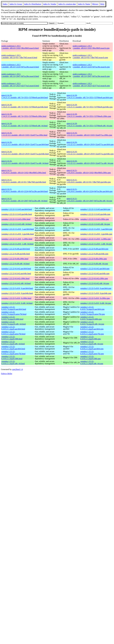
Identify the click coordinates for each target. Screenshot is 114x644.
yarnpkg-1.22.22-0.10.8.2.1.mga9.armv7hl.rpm (92, 353)
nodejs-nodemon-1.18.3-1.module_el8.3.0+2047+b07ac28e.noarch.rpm (91, 75)
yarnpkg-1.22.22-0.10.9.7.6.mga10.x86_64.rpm (92, 323)
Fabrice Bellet (7, 374)
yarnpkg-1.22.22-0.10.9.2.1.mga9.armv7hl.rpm (92, 333)
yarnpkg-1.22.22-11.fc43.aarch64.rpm (95, 209)
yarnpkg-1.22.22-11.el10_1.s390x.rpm (95, 239)
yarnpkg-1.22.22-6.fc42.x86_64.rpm (95, 283)
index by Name (84, 4)
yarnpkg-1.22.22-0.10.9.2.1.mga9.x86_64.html (13, 343)
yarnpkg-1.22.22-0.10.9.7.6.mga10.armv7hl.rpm (93, 313)
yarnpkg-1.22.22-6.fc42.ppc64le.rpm (95, 274)
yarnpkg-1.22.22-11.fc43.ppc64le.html (17, 214)
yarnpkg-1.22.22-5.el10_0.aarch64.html (17, 288)
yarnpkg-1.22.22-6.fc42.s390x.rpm (94, 278)
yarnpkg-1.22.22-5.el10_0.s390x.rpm (95, 298)
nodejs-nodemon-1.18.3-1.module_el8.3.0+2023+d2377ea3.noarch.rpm (91, 85)
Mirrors (95, 4)
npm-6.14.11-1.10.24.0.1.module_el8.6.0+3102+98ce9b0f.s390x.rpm (89, 171)
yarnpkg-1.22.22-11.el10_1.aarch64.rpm (96, 229)
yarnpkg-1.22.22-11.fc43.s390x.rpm (95, 219)
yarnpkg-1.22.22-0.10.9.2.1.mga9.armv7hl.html (13, 333)
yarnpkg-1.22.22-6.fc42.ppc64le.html (16, 274)
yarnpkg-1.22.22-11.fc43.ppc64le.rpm (95, 214)
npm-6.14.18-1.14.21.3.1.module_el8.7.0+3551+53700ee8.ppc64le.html (25, 106)
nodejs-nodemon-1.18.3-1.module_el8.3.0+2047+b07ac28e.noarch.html (20, 75)
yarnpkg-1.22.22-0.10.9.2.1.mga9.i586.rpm (90, 338)
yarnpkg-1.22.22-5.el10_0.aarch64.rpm (96, 288)
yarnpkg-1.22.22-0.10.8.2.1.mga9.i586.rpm (90, 358)
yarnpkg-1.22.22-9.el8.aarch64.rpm (94, 249)
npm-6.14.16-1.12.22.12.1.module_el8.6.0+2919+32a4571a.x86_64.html (25, 162)
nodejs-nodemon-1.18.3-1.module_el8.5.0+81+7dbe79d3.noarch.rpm (90, 56)
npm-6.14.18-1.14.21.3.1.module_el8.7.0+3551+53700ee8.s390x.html (24, 115)
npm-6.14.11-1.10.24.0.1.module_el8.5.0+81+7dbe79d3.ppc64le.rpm (89, 181)
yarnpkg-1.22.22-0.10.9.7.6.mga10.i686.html (12, 318)
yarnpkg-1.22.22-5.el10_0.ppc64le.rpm (96, 293)
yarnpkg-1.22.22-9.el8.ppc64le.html (16, 254)
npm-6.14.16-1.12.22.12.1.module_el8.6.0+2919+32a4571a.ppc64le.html (25, 153)
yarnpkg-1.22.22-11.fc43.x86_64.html (16, 224)
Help (102, 4)
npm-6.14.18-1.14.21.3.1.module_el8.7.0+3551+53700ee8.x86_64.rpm (89, 125)
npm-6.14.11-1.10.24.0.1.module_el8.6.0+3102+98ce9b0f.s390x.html (24, 171)
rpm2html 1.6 (18, 369)
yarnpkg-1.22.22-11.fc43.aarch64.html (17, 209)
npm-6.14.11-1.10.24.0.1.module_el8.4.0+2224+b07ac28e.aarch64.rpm (89, 190)
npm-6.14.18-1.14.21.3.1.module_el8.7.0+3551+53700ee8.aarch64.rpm (89, 96)
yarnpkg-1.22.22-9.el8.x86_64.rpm (94, 264)
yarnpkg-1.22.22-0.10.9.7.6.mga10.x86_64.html (14, 323)
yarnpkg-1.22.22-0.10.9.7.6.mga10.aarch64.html (14, 308)
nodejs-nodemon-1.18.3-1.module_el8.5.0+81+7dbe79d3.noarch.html (19, 56)
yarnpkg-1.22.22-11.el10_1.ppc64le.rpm (96, 234)
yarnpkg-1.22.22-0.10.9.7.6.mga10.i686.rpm (91, 318)
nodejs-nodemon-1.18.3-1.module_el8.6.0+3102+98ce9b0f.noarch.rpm (91, 47)
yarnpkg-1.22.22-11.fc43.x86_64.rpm (95, 224)
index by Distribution (33, 4)
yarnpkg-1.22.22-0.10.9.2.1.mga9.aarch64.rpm (92, 328)
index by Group (16, 4)
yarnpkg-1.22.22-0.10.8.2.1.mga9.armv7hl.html (13, 353)
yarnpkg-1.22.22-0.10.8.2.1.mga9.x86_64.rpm (92, 362)
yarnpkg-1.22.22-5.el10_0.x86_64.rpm (96, 303)
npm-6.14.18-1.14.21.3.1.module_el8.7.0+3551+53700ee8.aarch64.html (25, 96)
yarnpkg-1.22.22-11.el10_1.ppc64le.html (18, 234)
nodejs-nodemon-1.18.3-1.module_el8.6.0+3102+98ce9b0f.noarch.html (20, 47)
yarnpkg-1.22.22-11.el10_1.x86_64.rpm (96, 244)
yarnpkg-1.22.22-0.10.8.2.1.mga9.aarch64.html (13, 348)
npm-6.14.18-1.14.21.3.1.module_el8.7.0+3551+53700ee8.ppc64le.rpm (89, 106)
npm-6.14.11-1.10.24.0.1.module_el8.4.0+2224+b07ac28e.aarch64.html (25, 190)
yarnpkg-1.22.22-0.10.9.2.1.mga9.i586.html (12, 338)
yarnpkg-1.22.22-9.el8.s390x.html (15, 259)
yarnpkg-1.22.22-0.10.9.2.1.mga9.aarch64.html (13, 328)
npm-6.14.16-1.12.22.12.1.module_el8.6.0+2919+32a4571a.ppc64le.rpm (90, 153)
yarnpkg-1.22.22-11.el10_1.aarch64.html (18, 229)
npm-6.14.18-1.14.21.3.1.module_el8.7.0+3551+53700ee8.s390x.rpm (89, 115)
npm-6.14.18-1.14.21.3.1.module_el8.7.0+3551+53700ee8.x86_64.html (24, 125)
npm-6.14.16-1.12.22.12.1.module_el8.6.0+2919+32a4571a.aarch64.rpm (90, 143)
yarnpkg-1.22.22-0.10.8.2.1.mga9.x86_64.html (13, 362)
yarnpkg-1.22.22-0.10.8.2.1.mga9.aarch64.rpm (92, 348)
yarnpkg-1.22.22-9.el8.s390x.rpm (94, 259)
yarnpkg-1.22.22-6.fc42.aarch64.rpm (95, 269)
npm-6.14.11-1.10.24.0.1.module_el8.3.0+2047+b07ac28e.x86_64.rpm (89, 200)
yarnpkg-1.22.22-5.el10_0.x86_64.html (17, 303)
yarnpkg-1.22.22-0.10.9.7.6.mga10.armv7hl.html (14, 313)
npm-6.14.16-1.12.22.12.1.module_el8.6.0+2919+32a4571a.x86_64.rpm (90, 162)
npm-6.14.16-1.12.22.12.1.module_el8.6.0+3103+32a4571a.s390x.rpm (89, 134)
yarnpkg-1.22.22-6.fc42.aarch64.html (16, 269)
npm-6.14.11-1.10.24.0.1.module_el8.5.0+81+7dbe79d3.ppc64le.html (24, 181)
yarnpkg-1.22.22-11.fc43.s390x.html (16, 219)
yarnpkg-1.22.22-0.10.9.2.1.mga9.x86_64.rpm (92, 343)
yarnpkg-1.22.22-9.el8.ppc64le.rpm (94, 254)
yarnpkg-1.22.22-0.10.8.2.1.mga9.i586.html (12, 358)
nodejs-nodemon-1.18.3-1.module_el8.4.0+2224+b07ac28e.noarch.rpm (91, 66)
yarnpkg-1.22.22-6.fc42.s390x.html (15, 278)
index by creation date (67, 4)
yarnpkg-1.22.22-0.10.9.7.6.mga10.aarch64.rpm (92, 308)
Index (5, 4)
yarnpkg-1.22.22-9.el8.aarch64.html (16, 249)
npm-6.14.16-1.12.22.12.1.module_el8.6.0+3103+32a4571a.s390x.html (24, 134)
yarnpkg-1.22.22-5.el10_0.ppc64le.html (17, 293)
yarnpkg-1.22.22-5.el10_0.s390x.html (16, 298)
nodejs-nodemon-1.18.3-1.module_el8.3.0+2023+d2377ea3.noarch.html (20, 85)
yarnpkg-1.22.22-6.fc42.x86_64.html (16, 283)
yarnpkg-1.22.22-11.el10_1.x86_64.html (17, 244)
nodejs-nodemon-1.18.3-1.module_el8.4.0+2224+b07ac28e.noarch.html (20, 66)
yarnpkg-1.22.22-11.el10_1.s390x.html (17, 239)
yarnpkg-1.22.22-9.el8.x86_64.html (15, 264)
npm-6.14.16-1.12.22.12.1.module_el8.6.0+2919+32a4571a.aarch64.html (25, 143)
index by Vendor (50, 4)
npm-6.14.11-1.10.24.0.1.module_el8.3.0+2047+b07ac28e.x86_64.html (24, 200)
